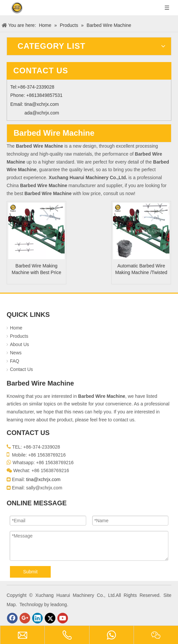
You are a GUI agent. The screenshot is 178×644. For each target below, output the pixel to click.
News (16, 353)
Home (16, 328)
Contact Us (21, 369)
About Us (20, 344)
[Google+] (25, 618)
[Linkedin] (37, 618)
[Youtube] (63, 618)
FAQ (15, 361)
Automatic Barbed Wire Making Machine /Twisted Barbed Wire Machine (141, 269)
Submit (30, 572)
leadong (59, 605)
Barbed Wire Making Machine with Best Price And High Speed (36, 269)
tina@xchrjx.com (42, 104)
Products (19, 336)
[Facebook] (12, 618)
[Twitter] (50, 618)
